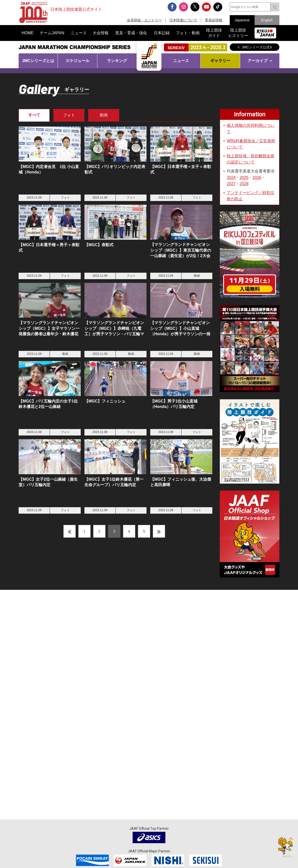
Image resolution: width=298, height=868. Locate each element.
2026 (257, 178)
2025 (244, 178)
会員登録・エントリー (144, 20)
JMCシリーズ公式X (257, 47)
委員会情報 (214, 20)
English (267, 20)
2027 (231, 184)
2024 (231, 178)
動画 (104, 115)
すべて (34, 115)
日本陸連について (183, 20)
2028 (244, 184)
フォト (69, 115)
